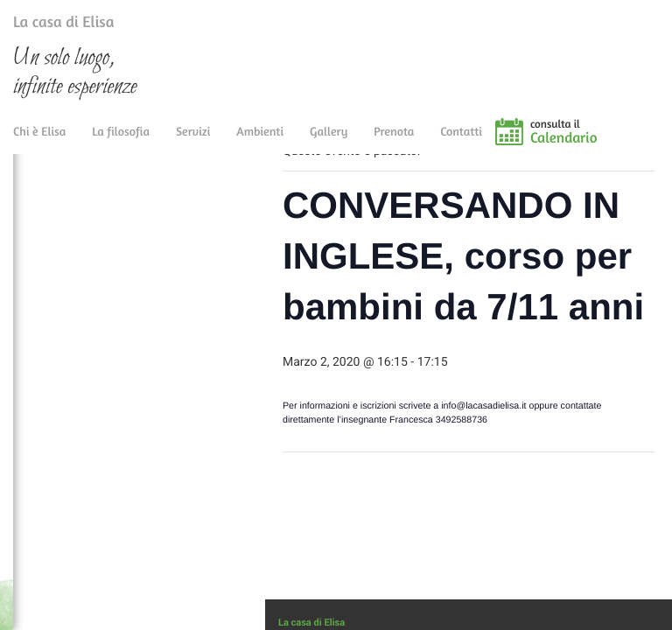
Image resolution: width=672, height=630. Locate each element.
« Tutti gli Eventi (336, 184)
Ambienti (260, 142)
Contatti (461, 142)
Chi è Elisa (39, 142)
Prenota (394, 142)
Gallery (329, 142)
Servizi (193, 142)
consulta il (602, 143)
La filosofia (121, 142)
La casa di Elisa (46, 25)
